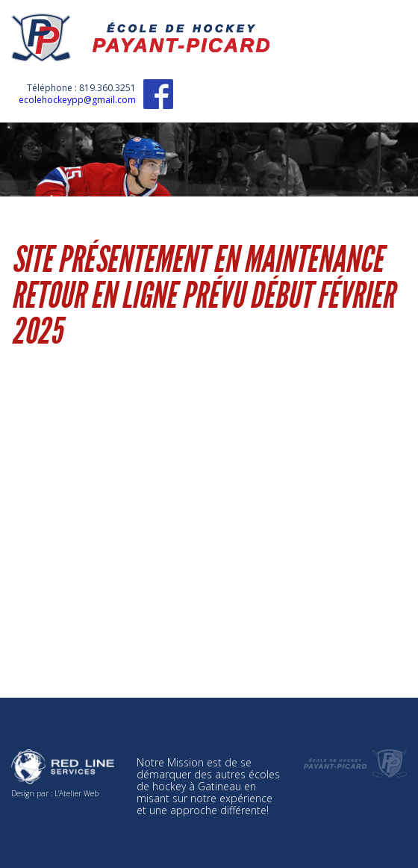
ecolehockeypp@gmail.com (77, 100)
